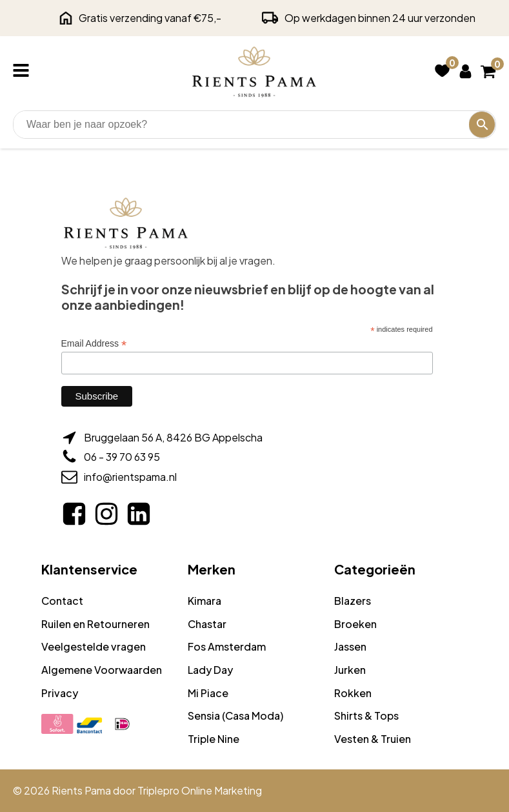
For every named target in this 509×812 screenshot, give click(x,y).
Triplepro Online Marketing (200, 790)
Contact (62, 601)
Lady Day (210, 670)
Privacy (60, 693)
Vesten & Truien (373, 739)
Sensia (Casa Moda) (235, 716)
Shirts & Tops (366, 716)
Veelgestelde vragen (94, 646)
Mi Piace (208, 693)
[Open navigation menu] (24, 72)
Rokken (353, 693)
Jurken (350, 670)
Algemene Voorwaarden (102, 670)
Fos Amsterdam (227, 646)
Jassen (350, 646)
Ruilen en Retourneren (95, 624)
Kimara (205, 601)
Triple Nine (214, 739)
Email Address (94, 344)
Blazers (353, 601)
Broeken (355, 624)
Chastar (207, 624)
